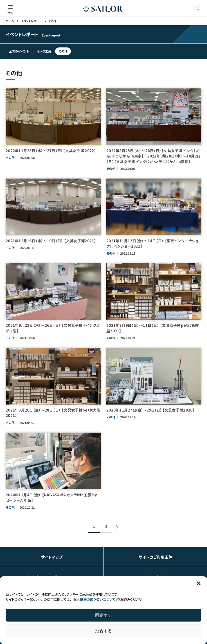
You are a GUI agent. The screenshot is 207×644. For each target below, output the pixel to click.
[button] (199, 583)
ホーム (10, 21)
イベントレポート (31, 21)
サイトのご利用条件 (156, 557)
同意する (103, 615)
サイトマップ (52, 557)
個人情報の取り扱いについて (94, 599)
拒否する (103, 631)
